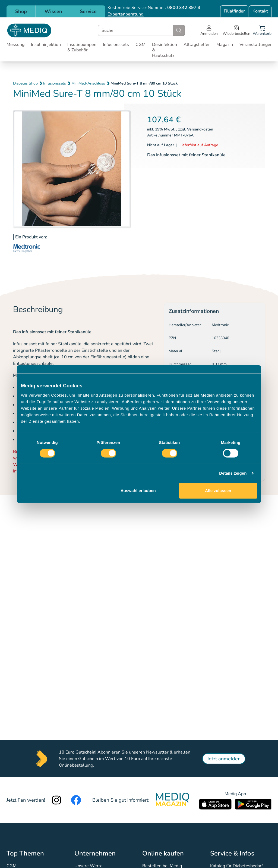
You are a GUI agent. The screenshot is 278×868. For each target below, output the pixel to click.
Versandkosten (200, 129)
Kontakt (260, 11)
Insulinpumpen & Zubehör (82, 47)
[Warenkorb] (262, 30)
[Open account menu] (209, 30)
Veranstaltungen (256, 45)
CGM (140, 45)
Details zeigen (233, 473)
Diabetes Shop (25, 83)
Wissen (53, 11)
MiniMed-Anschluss (88, 83)
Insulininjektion (46, 45)
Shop (21, 11)
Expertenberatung (126, 14)
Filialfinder (234, 11)
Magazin (225, 45)
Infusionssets (116, 45)
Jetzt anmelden (224, 759)
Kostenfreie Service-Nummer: (154, 8)
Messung (15, 45)
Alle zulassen (218, 491)
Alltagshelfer (197, 45)
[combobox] (141, 30)
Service (88, 11)
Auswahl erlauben (138, 491)
